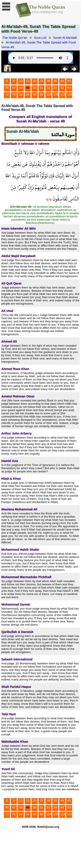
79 (14, 95)
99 (41, 95)
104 (49, 95)
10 (21, 81)
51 (41, 88)
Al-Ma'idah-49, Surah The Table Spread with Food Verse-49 (39, 45)
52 (48, 88)
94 (35, 95)
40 (62, 81)
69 (69, 88)
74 (7, 95)
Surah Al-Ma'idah (65, 38)
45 (69, 81)
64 (62, 88)
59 (55, 88)
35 (55, 81)
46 (7, 88)
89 (28, 95)
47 (14, 88)
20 (35, 81)
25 (41, 81)
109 (56, 95)
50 (35, 88)
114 (63, 95)
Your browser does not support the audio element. (41, 58)
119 (70, 95)
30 (48, 81)
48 (21, 88)
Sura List (40, 38)
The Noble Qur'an (15, 38)
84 (21, 95)
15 (28, 81)
